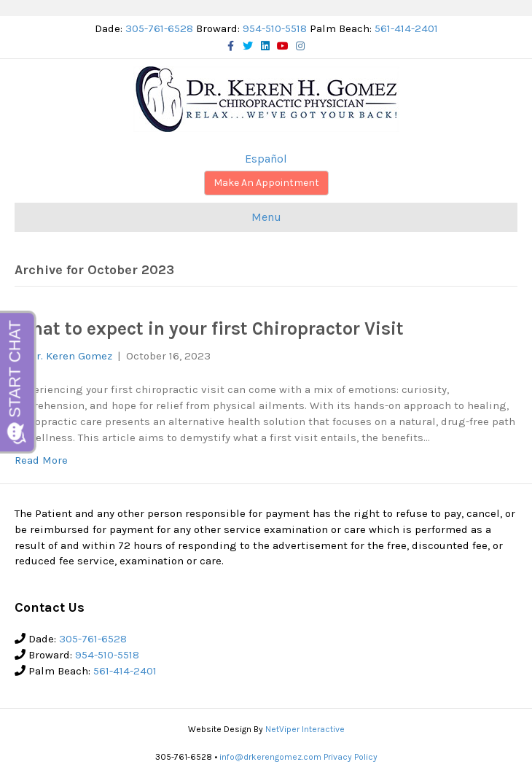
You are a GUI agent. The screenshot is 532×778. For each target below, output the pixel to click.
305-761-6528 (159, 28)
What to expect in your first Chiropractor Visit (209, 328)
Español (266, 159)
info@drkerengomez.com (270, 757)
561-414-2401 (406, 28)
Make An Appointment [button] (266, 183)
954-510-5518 (275, 28)
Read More (41, 460)
